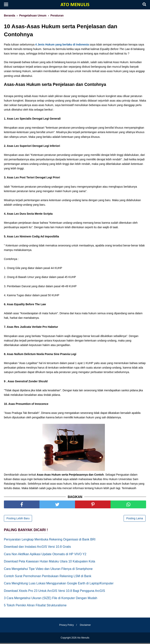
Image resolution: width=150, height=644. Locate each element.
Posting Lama (135, 519)
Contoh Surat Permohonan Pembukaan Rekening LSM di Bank (48, 577)
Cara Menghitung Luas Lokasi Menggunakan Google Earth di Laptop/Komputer (59, 584)
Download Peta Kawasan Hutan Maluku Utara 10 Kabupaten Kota (50, 562)
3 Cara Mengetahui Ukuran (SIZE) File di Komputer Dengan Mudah (51, 599)
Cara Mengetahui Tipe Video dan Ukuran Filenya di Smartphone (48, 570)
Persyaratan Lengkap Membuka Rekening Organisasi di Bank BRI (50, 540)
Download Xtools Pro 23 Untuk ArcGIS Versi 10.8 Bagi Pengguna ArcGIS (54, 592)
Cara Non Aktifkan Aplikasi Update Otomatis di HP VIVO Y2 (45, 555)
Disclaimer (86, 626)
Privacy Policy (66, 626)
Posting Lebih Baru (18, 519)
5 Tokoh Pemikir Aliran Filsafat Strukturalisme (35, 606)
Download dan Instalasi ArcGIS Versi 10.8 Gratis (37, 548)
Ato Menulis (75, 5)
